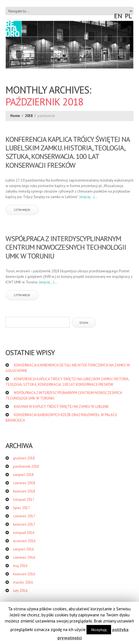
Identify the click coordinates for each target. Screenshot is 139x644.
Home (15, 116)
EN (118, 16)
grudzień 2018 (24, 458)
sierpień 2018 (23, 475)
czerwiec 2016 (24, 557)
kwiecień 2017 (24, 524)
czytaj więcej (22, 210)
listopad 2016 (24, 533)
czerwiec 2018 (24, 483)
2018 (29, 116)
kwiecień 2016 (24, 574)
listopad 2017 (24, 500)
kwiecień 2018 (24, 491)
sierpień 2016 (23, 549)
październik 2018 (26, 466)
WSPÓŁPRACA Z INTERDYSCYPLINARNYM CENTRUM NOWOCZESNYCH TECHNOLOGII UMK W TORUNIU (66, 247)
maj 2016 (20, 566)
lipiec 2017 (21, 508)
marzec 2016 (23, 582)
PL (128, 16)
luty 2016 (20, 591)
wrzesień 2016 (24, 541)
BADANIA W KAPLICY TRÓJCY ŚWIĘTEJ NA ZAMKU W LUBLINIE (61, 407)
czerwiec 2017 (24, 516)
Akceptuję (99, 630)
